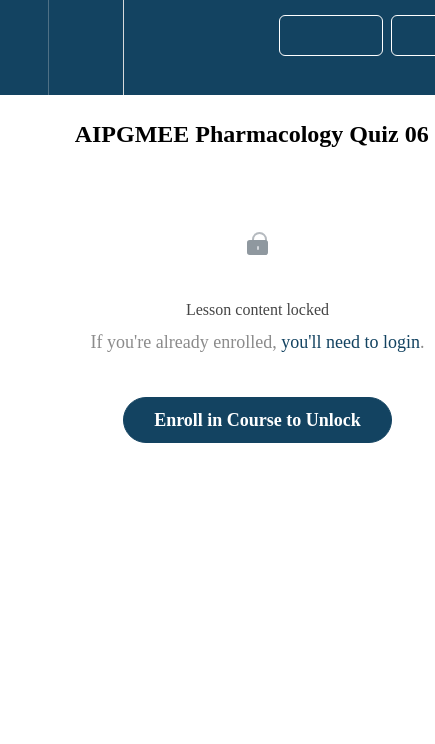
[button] (24, 47)
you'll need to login (350, 342)
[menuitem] (85, 47)
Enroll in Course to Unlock (257, 420)
